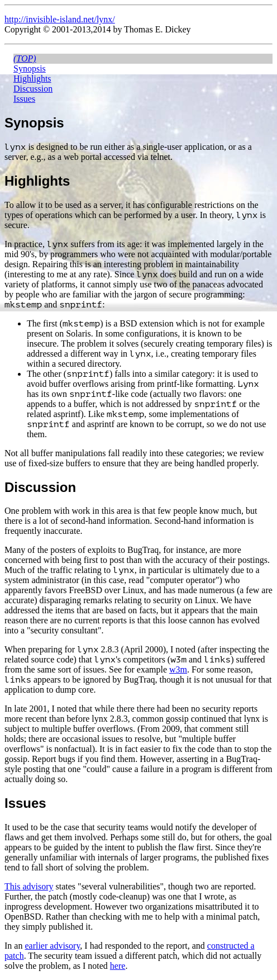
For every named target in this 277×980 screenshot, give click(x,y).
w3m (178, 669)
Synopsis (30, 68)
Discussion (33, 89)
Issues (24, 99)
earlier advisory (52, 946)
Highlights (32, 79)
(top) (25, 58)
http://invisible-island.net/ (51, 19)
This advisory (29, 886)
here (118, 966)
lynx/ (106, 19)
